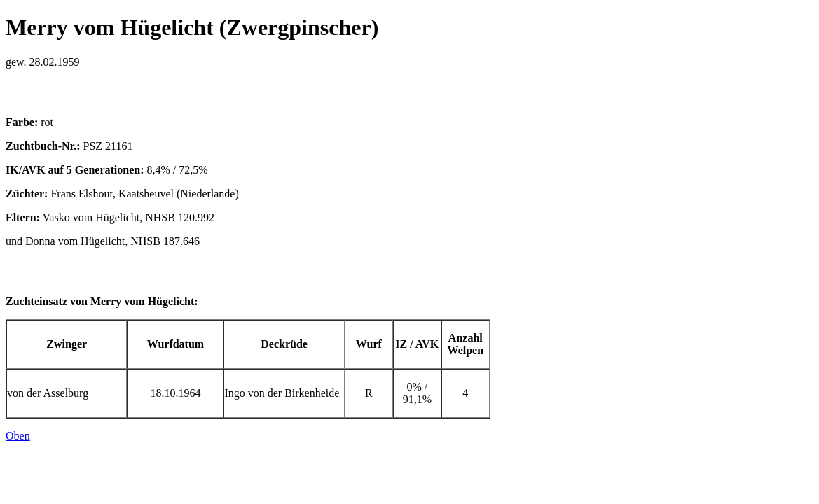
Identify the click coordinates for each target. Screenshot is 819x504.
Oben (18, 436)
